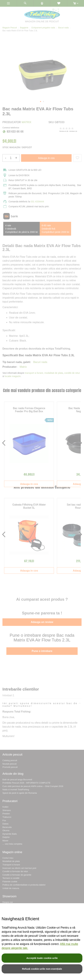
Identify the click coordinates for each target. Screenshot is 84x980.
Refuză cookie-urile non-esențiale (42, 969)
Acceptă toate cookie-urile (42, 958)
